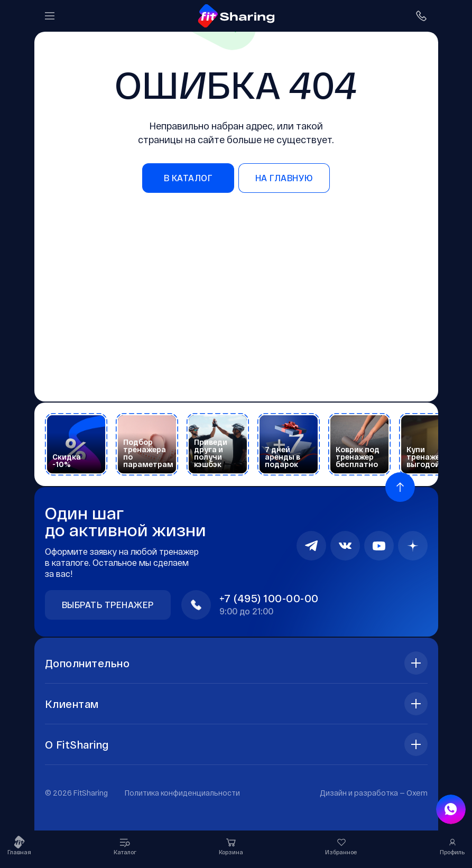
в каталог (188, 178)
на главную (284, 178)
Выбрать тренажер (108, 605)
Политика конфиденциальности (182, 793)
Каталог (125, 846)
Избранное (341, 846)
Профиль (452, 846)
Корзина (231, 846)
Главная (19, 846)
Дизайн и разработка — (374, 793)
